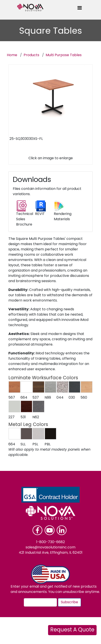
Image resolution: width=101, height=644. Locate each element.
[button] (14, 387)
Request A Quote (72, 630)
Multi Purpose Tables (64, 55)
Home (12, 55)
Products (31, 55)
